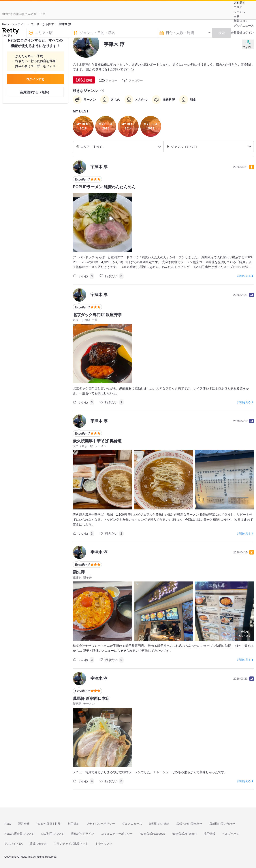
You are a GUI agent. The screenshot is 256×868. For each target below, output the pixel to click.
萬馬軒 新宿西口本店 (91, 699)
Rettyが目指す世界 (49, 824)
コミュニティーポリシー (117, 834)
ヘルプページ (231, 834)
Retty (8, 824)
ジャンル (239, 12)
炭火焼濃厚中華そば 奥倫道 (97, 441)
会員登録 (237, 33)
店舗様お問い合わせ (222, 824)
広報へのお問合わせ (189, 824)
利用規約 (73, 824)
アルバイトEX (13, 844)
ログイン (248, 33)
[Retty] (10, 32)
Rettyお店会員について (19, 834)
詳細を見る (244, 276)
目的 (237, 16)
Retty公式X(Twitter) (184, 834)
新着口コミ (241, 21)
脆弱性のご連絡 (159, 824)
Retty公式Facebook (152, 834)
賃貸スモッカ (38, 844)
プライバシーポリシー (101, 824)
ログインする (35, 79)
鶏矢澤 (79, 572)
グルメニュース (244, 26)
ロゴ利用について (53, 834)
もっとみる (244, 633)
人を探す (239, 3)
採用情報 (209, 834)
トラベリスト (104, 844)
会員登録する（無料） (35, 92)
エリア (238, 7)
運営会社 (24, 824)
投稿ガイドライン (83, 834)
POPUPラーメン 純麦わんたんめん (104, 187)
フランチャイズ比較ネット (71, 844)
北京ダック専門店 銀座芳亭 (97, 315)
